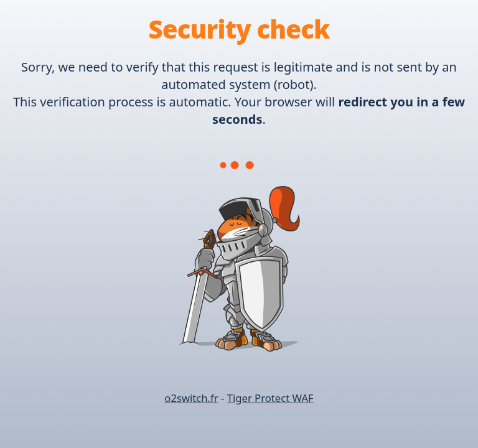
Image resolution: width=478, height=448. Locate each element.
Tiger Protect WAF (270, 398)
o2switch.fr (191, 398)
